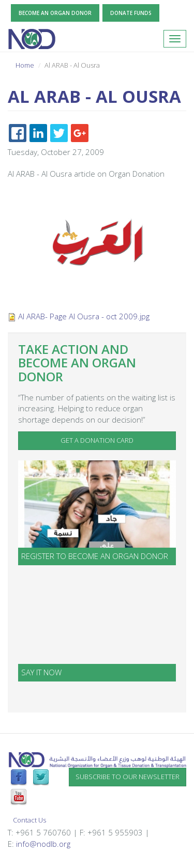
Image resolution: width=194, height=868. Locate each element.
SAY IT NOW (41, 672)
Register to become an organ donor (95, 556)
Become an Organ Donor (55, 13)
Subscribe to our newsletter (128, 777)
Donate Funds (131, 13)
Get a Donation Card (97, 440)
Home (25, 65)
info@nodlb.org (43, 844)
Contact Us (29, 820)
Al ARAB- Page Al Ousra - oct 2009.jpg (84, 316)
